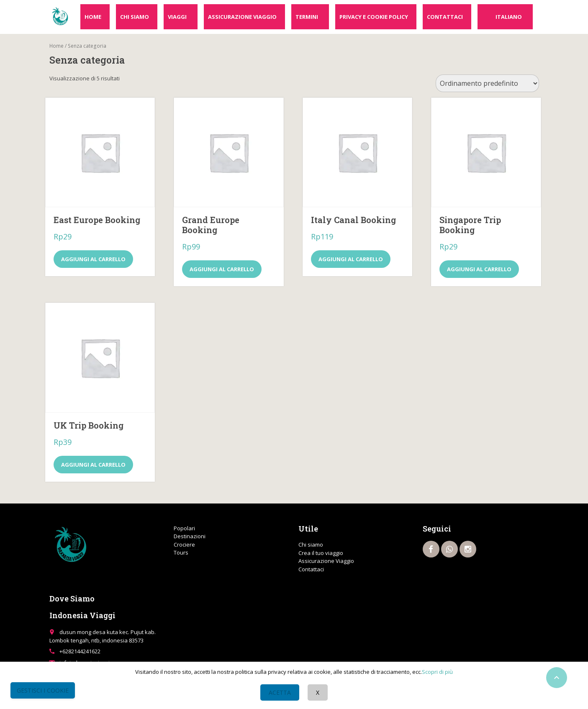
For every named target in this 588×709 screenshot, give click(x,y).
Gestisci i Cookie (43, 690)
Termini (307, 17)
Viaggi (177, 17)
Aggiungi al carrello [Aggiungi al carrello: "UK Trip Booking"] (93, 465)
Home (93, 17)
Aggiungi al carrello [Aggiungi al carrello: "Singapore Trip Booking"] (479, 269)
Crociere (184, 545)
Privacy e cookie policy (374, 17)
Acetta (280, 692)
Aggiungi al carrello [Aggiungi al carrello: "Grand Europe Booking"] (222, 269)
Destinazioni (190, 536)
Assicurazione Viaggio (242, 17)
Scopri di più (437, 672)
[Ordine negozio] (487, 83)
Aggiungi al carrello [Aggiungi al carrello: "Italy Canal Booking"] (351, 259)
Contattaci (445, 17)
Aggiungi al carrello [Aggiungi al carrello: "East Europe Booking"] (93, 259)
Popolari (184, 528)
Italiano (509, 17)
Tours (181, 552)
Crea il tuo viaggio (321, 553)
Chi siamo (135, 17)
